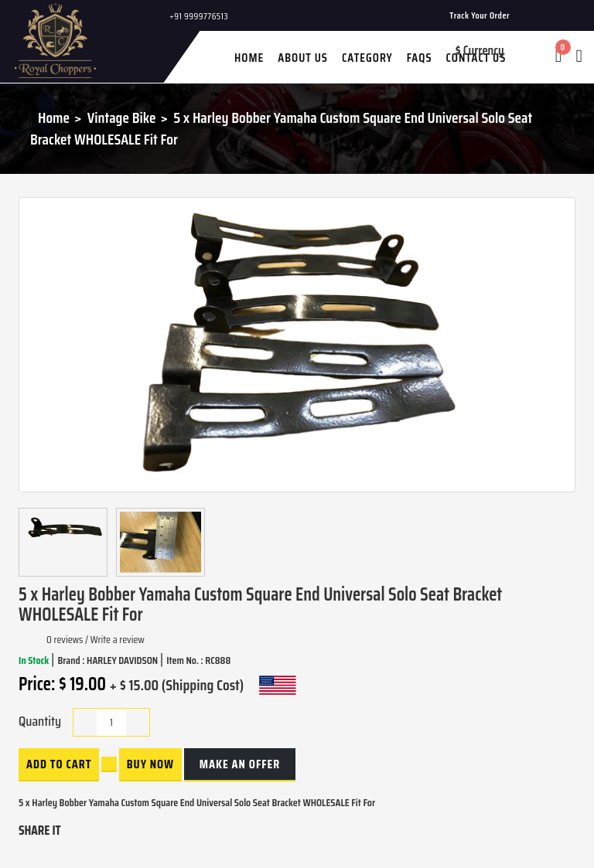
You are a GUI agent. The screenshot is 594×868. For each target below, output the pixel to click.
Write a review (118, 639)
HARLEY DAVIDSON (123, 660)
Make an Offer (240, 764)
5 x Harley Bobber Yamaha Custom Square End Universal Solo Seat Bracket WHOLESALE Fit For (281, 129)
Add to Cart (59, 764)
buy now (150, 764)
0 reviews (65, 639)
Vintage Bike (122, 117)
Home (54, 117)
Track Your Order (480, 15)
